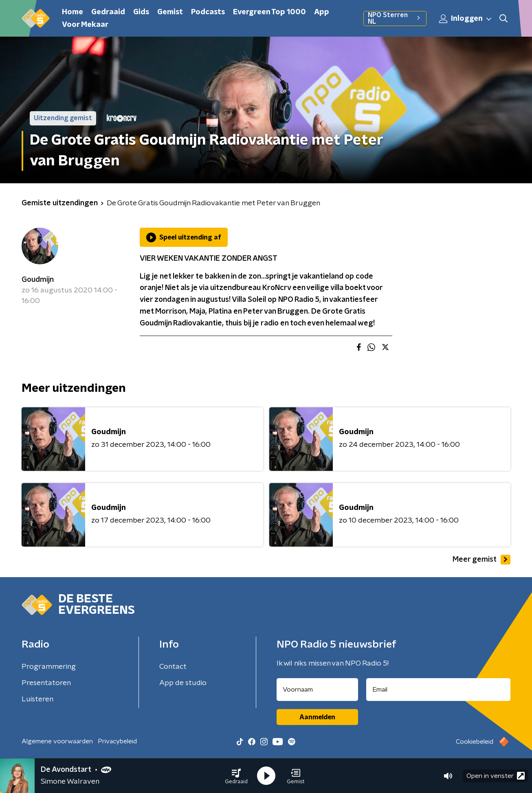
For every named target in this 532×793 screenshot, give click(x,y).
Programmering (49, 667)
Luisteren (37, 699)
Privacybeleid (117, 741)
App (322, 12)
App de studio (183, 683)
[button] (236, 776)
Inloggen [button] (466, 19)
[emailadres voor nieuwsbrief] (439, 690)
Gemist (170, 12)
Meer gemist (481, 560)
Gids (141, 12)
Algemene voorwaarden (57, 741)
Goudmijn (38, 280)
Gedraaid (108, 12)
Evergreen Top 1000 (269, 12)
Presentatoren (46, 683)
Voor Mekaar (85, 25)
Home (73, 12)
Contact (173, 667)
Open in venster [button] (496, 776)
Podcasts (208, 12)
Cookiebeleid (475, 742)
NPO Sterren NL (395, 18)
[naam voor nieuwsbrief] (317, 690)
